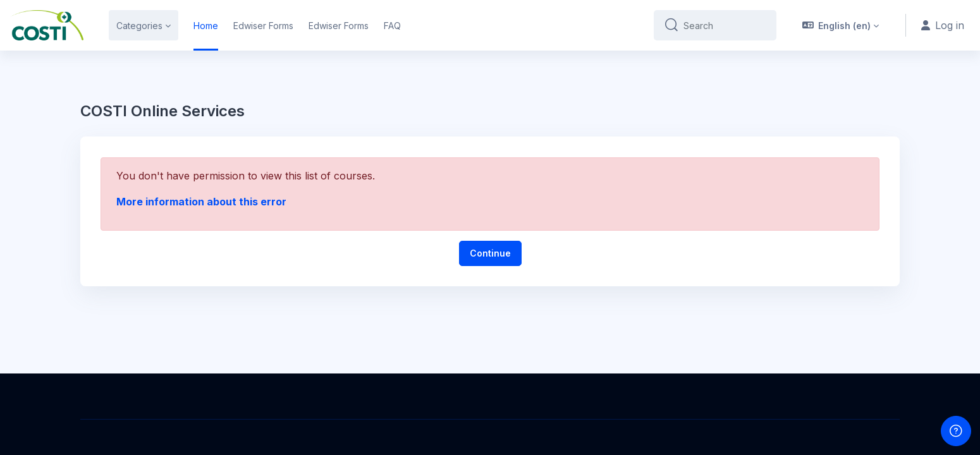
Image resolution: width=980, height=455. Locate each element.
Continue (490, 253)
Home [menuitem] (206, 26)
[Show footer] (956, 431)
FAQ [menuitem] (392, 26)
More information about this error (201, 202)
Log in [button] (943, 25)
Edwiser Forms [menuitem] (263, 26)
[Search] (725, 25)
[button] (841, 25)
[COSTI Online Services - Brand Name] (47, 25)
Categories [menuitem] (139, 26)
